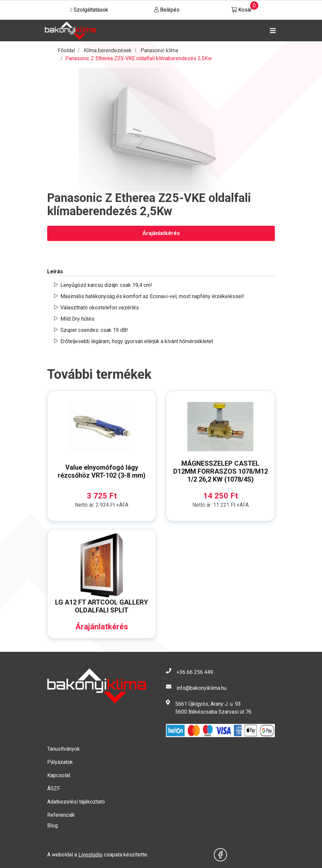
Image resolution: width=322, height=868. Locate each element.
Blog (52, 826)
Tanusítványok (64, 749)
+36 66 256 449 (195, 672)
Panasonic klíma (159, 50)
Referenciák (61, 815)
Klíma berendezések (108, 50)
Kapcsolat (59, 775)
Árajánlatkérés (161, 233)
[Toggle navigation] (272, 31)
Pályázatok (60, 762)
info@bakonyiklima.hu (201, 688)
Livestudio (90, 855)
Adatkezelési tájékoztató (76, 802)
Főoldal (66, 50)
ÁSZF (54, 789)
